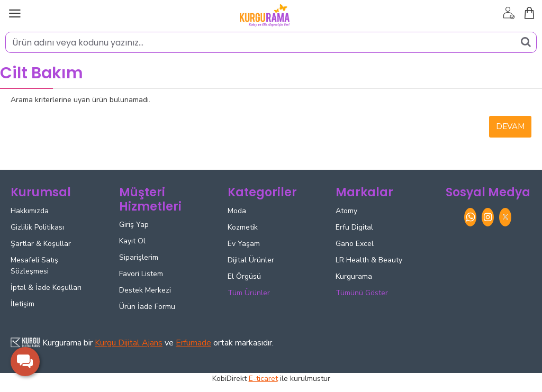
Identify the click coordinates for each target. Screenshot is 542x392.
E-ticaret (263, 379)
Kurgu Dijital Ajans (129, 343)
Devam (510, 126)
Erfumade (193, 343)
